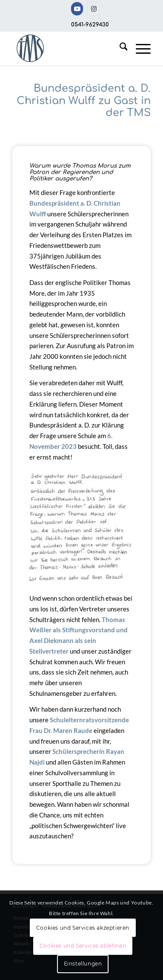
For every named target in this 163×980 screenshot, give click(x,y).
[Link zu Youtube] (77, 9)
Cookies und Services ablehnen (83, 946)
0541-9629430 (90, 25)
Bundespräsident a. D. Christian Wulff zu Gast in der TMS (84, 101)
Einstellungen (83, 964)
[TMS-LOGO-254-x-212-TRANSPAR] (68, 49)
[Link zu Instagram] (94, 9)
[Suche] (119, 49)
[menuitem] (119, 49)
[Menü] (139, 49)
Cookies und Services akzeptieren (83, 928)
